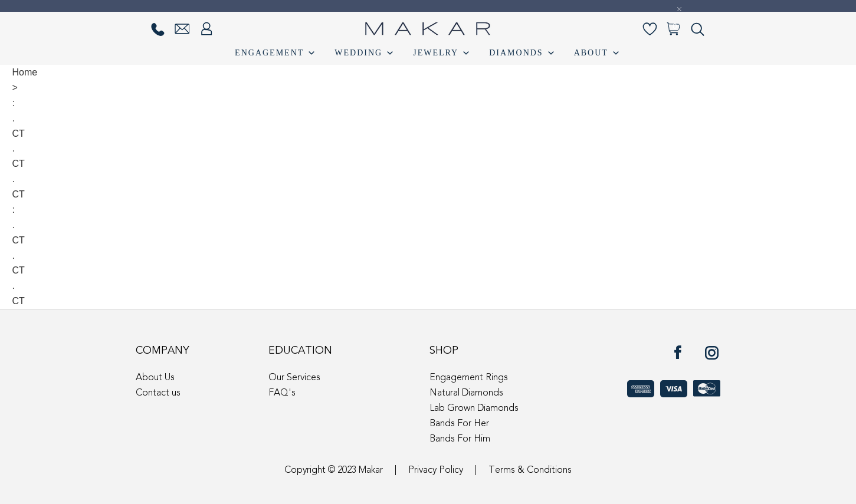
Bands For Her (459, 424)
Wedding (365, 53)
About (598, 53)
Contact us (158, 393)
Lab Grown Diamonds (474, 409)
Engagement (276, 53)
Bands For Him (460, 439)
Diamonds (522, 53)
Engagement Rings (469, 378)
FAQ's (282, 393)
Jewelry (442, 53)
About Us (155, 378)
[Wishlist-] (650, 29)
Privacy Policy (436, 470)
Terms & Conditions (530, 470)
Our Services (294, 378)
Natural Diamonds (466, 393)
